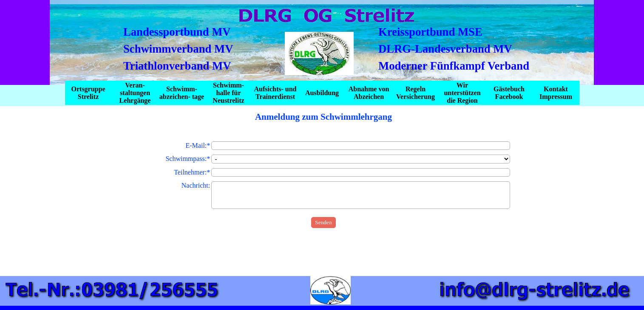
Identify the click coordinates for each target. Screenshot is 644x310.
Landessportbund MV (177, 32)
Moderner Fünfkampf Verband (454, 66)
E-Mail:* (198, 145)
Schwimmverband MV (178, 49)
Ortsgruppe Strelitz (88, 93)
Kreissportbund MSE (430, 32)
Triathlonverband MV (177, 66)
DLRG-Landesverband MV (445, 49)
